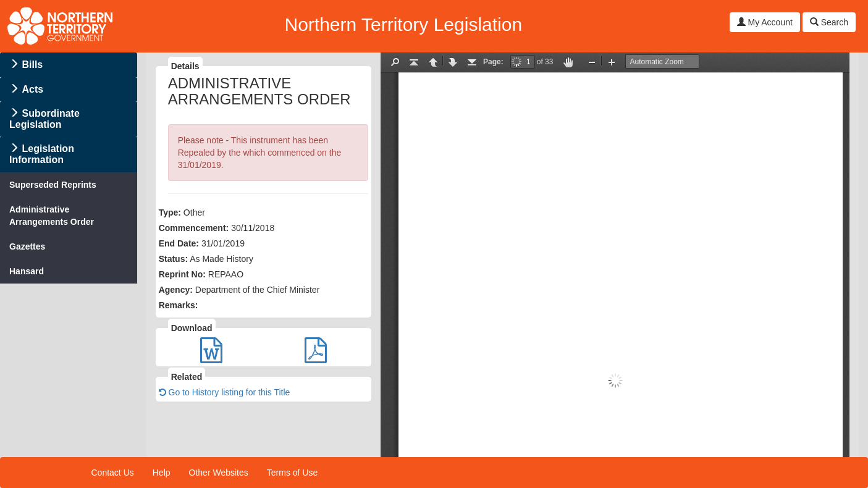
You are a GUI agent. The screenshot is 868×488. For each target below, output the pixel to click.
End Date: (179, 243)
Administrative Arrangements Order (52, 216)
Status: (173, 259)
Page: (493, 62)
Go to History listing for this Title (225, 392)
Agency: (176, 290)
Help (162, 473)
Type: (170, 212)
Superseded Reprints (53, 185)
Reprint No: (182, 274)
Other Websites (219, 473)
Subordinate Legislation (44, 119)
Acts (32, 89)
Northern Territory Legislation (403, 24)
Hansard (27, 271)
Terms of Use (292, 473)
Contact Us (113, 473)
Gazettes (27, 246)
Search (829, 22)
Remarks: (179, 305)
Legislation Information (42, 154)
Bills (32, 65)
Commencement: (194, 228)
